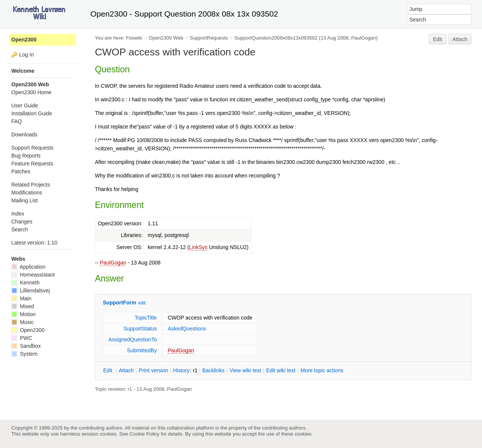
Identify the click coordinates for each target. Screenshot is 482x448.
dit (108, 370)
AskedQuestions (187, 329)
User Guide (25, 106)
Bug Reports (26, 156)
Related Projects (31, 185)
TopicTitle (146, 318)
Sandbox (26, 346)
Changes (22, 222)
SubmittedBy (142, 350)
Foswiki (134, 38)
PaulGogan (113, 263)
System (24, 354)
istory (182, 370)
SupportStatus (140, 329)
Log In (27, 55)
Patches (21, 171)
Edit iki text (281, 370)
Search (20, 229)
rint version (154, 370)
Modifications (27, 193)
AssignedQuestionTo (133, 339)
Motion (24, 314)
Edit (438, 39)
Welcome (23, 71)
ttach (126, 370)
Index (18, 214)
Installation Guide (32, 113)
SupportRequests (209, 38)
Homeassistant (33, 275)
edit (142, 303)
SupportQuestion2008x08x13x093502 (276, 38)
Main (21, 298)
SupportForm (120, 303)
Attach (460, 39)
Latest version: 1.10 (34, 243)
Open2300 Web (166, 38)
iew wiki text (246, 370)
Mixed (23, 306)
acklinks (213, 370)
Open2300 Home (31, 92)
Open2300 (24, 40)
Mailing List (24, 200)
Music (22, 322)
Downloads (24, 135)
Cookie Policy (145, 434)
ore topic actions (322, 370)
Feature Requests (32, 164)
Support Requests (32, 148)
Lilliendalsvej (31, 291)
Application (28, 267)
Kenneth (25, 283)
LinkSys (198, 247)
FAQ (17, 121)
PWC (22, 338)
